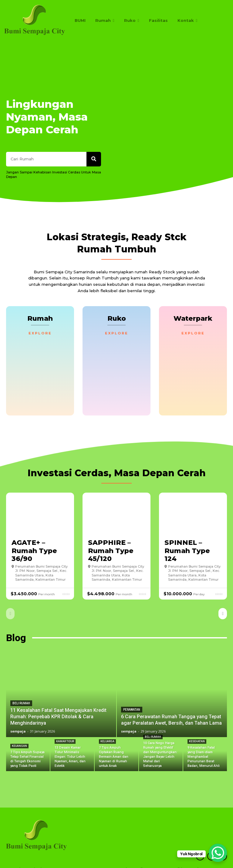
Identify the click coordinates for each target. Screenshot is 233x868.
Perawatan (132, 694)
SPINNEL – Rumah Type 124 (187, 534)
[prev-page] (10, 597)
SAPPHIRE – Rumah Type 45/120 (111, 534)
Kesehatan (197, 725)
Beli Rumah (21, 687)
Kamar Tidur (65, 725)
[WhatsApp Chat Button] (218, 853)
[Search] (94, 116)
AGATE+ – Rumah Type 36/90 (34, 534)
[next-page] (223, 597)
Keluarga (107, 725)
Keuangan (19, 730)
